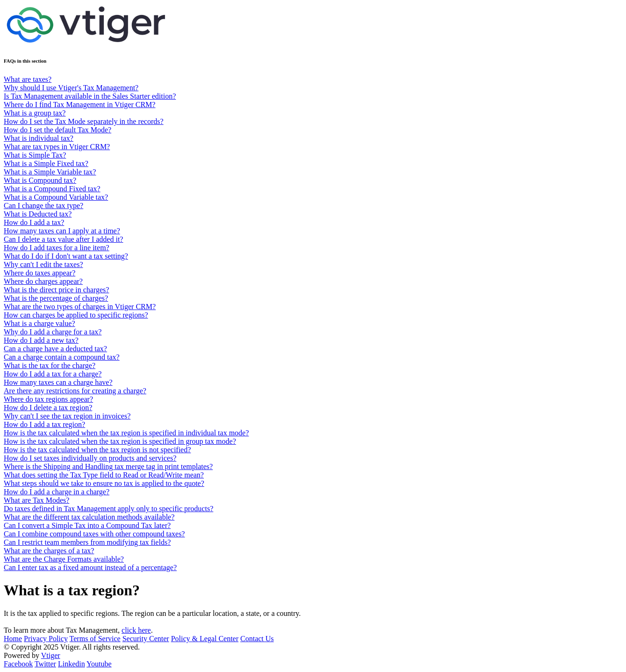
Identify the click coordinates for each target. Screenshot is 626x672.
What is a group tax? (35, 113)
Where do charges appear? (43, 281)
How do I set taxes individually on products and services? (90, 458)
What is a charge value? (40, 323)
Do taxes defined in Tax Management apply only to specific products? (108, 509)
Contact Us (257, 639)
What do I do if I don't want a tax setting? (66, 256)
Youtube (99, 664)
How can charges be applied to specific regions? (76, 315)
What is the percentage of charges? (56, 298)
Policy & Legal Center (205, 639)
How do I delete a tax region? (48, 408)
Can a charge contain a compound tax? (62, 357)
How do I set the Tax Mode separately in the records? (84, 121)
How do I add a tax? (34, 222)
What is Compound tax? (40, 180)
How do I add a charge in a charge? (57, 492)
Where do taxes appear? (40, 273)
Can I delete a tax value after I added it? (63, 239)
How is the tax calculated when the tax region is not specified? (97, 450)
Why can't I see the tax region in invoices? (67, 416)
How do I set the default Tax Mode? (58, 130)
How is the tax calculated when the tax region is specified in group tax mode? (120, 441)
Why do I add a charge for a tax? (53, 332)
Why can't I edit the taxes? (43, 264)
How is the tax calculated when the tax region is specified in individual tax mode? (126, 433)
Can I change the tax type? (43, 206)
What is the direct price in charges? (56, 290)
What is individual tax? (39, 138)
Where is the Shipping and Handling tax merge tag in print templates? (108, 466)
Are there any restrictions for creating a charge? (75, 391)
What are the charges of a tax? (49, 551)
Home (13, 639)
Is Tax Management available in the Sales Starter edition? (90, 96)
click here (136, 630)
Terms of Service (95, 639)
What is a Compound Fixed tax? (52, 189)
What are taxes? (28, 79)
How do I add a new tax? (41, 340)
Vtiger (51, 655)
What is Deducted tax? (38, 214)
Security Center (146, 639)
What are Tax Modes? (36, 500)
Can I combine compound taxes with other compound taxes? (94, 534)
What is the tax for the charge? (50, 365)
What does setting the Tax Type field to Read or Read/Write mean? (104, 475)
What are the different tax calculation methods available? (89, 517)
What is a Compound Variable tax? (56, 197)
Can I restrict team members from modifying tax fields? (87, 542)
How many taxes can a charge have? (58, 382)
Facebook (18, 664)
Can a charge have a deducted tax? (55, 349)
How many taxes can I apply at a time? (62, 231)
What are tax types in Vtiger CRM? (57, 147)
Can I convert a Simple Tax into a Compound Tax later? (87, 525)
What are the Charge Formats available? (64, 559)
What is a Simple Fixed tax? (46, 163)
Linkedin (72, 664)
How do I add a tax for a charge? (53, 374)
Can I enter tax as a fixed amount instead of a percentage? (90, 567)
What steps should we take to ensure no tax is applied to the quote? (104, 483)
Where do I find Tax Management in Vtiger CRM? (79, 105)
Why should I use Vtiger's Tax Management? (71, 88)
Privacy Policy (46, 639)
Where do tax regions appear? (48, 399)
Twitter (45, 664)
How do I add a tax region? (44, 424)
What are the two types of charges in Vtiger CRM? (80, 307)
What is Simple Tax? (35, 155)
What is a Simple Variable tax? (50, 172)
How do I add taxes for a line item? (57, 248)
